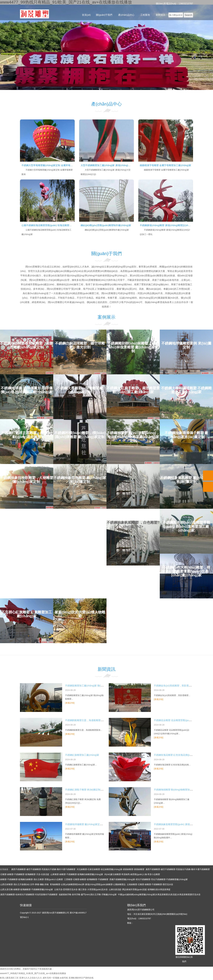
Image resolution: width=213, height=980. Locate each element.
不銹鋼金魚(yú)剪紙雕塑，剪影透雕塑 (174, 686)
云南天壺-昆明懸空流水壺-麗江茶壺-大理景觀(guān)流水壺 (81, 889)
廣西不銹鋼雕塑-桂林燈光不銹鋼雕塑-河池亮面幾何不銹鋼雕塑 (29, 894)
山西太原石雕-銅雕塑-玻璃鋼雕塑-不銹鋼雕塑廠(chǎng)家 (27, 889)
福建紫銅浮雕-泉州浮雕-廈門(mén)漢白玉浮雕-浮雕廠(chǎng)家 (88, 894)
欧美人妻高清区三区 (9, 978)
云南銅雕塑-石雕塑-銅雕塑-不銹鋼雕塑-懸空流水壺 (150, 884)
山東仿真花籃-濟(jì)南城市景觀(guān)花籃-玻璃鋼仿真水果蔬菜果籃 (140, 889)
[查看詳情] (70, 703)
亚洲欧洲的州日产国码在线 (81, 978)
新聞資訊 (160, 15)
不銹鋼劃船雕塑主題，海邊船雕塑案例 (85, 720)
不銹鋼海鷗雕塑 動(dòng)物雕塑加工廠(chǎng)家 (179, 790)
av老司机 (64, 978)
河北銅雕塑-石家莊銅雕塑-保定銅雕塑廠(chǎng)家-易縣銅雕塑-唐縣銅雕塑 (110, 869)
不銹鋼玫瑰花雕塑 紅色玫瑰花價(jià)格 (174, 755)
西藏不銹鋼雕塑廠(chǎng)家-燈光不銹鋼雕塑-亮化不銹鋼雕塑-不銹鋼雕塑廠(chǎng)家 (149, 879)
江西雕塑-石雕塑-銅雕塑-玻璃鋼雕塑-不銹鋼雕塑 (86, 879)
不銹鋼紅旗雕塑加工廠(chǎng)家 (82, 755)
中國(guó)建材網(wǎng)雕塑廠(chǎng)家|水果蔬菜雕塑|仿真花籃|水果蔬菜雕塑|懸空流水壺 (159, 894)
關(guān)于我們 (104, 15)
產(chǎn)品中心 (126, 15)
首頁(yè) (86, 15)
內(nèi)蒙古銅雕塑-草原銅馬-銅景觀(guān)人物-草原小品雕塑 (132, 874)
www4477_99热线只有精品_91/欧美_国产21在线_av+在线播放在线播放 (33, 973)
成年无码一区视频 (51, 978)
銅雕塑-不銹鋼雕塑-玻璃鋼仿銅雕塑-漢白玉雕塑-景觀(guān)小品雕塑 (32, 879)
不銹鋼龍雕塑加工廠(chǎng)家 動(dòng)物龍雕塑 (91, 686)
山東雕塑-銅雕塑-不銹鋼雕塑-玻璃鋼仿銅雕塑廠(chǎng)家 (77, 874)
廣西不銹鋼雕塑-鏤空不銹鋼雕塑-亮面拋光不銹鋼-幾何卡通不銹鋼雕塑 (43, 869)
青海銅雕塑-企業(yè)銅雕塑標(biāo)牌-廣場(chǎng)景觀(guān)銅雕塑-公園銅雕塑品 (88, 884)
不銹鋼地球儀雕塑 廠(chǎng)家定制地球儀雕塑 (90, 824)
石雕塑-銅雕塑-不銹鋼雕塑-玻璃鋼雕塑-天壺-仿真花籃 (25, 874)
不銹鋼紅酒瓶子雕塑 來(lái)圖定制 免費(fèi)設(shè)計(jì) (94, 790)
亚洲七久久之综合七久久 (31, 978)
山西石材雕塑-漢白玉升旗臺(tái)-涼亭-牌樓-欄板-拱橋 (24, 884)
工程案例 (145, 15)
